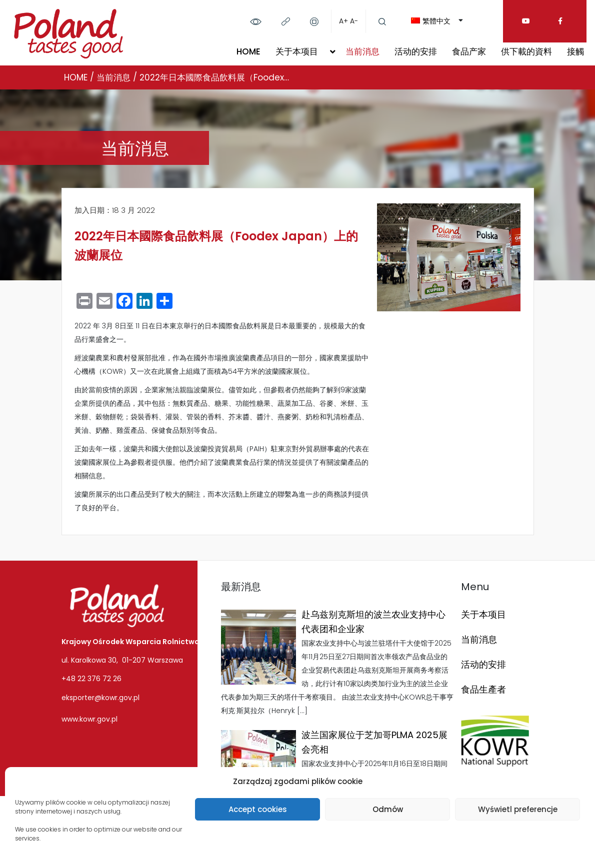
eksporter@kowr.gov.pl (100, 698)
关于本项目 (297, 51)
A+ (343, 21)
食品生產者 (483, 689)
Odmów (388, 809)
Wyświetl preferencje (518, 809)
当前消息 (362, 51)
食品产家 (469, 51)
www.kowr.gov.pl (89, 719)
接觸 (575, 51)
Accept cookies (258, 809)
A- (354, 21)
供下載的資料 (526, 51)
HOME (248, 51)
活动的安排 (416, 51)
